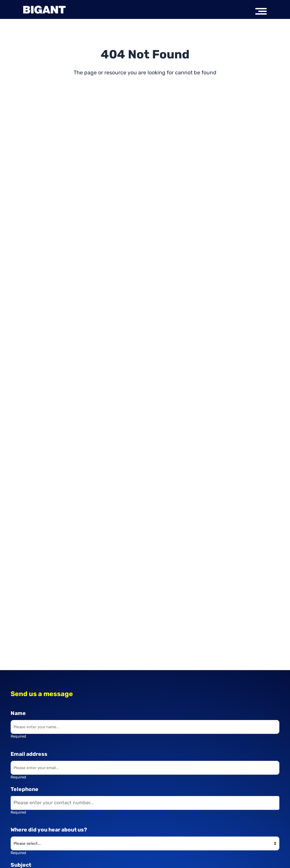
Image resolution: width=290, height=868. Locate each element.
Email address (29, 754)
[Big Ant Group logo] (44, 9)
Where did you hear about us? (49, 830)
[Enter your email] (145, 768)
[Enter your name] (145, 727)
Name (18, 713)
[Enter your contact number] (145, 803)
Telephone (25, 789)
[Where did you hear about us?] (145, 843)
